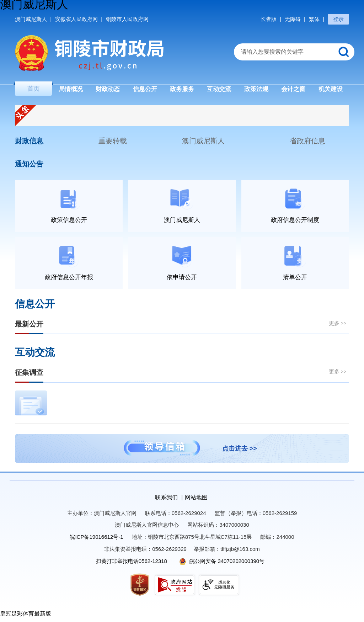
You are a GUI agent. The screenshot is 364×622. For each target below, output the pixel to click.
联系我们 (166, 501)
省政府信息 (307, 144)
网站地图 (196, 501)
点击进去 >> (240, 452)
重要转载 (113, 144)
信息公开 (35, 308)
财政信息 (29, 144)
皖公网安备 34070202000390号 (222, 565)
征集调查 (29, 376)
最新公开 (29, 328)
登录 (338, 19)
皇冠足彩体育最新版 (26, 618)
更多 (338, 327)
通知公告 (29, 167)
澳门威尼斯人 (203, 144)
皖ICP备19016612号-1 (96, 541)
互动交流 (35, 356)
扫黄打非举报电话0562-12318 (132, 565)
